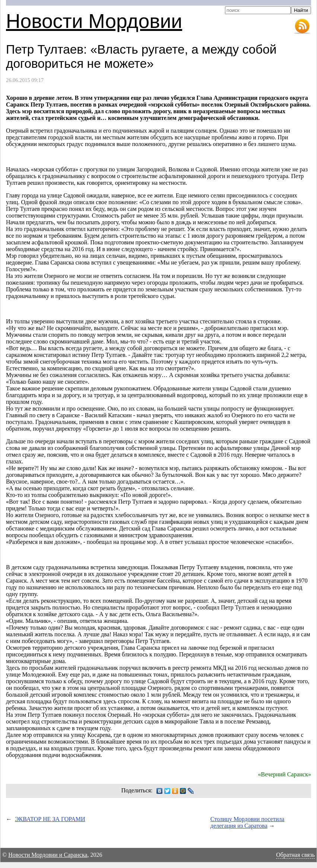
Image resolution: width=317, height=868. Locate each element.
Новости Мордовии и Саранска (48, 855)
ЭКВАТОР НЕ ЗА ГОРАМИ (50, 819)
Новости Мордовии (94, 21)
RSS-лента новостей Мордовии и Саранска (302, 26)
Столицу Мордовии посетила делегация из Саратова (248, 822)
